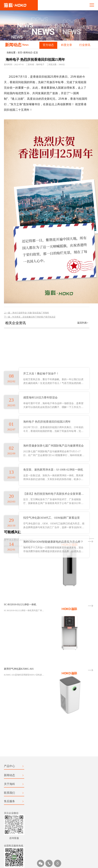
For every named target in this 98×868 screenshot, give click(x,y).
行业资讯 (85, 45)
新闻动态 (28, 53)
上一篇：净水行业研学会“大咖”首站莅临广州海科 (27, 313)
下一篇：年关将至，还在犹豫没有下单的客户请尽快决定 (30, 317)
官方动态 (48, 45)
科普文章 (67, 45)
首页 (20, 53)
